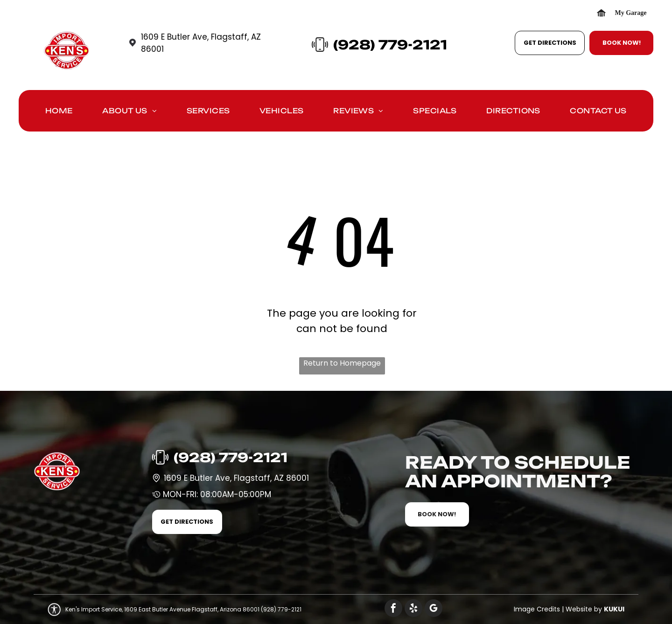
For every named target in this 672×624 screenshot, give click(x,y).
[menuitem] (59, 113)
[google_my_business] (434, 609)
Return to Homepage (342, 363)
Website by (584, 609)
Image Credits (537, 609)
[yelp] (413, 609)
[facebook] (393, 609)
